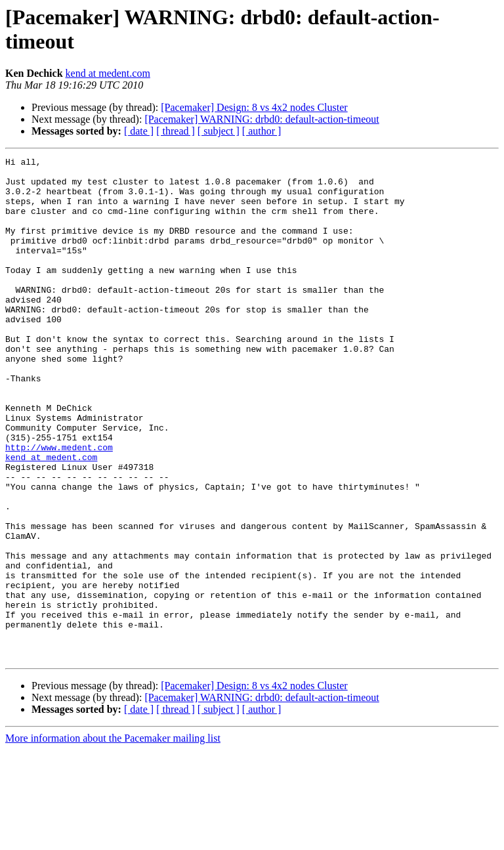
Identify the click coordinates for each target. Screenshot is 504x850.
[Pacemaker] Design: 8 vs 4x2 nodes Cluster (254, 107)
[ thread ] (176, 131)
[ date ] (139, 131)
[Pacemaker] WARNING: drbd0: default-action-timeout (262, 119)
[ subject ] (219, 131)
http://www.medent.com (59, 506)
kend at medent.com (108, 73)
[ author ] (262, 131)
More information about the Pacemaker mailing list (113, 839)
